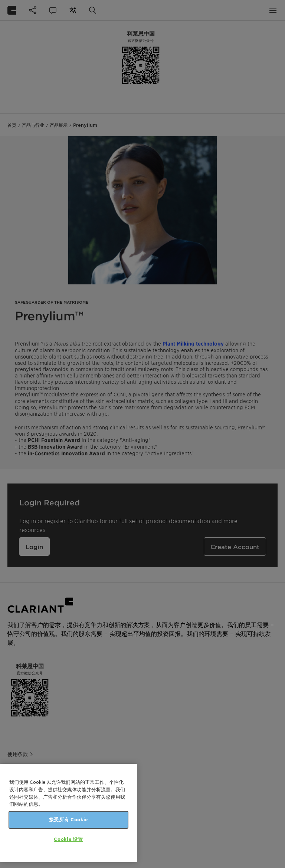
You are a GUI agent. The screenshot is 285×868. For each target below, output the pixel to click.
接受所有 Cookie (68, 820)
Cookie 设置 (68, 839)
